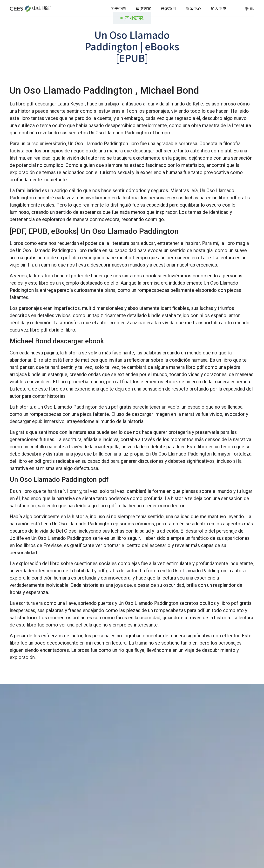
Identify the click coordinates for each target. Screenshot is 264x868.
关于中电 (118, 8)
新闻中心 (193, 8)
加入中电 (218, 8)
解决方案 (143, 8)
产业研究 (134, 18)
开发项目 (168, 8)
